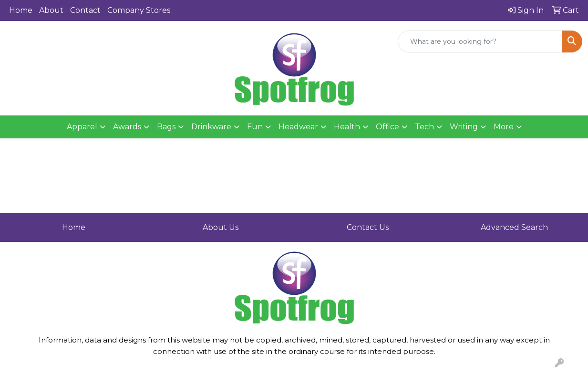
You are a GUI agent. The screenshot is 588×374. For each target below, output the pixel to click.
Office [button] (387, 127)
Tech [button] (424, 127)
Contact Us (368, 227)
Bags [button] (166, 127)
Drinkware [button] (211, 127)
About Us (221, 227)
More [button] (504, 127)
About (51, 10)
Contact (85, 10)
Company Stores (139, 10)
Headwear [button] (298, 127)
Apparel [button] (82, 127)
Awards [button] (127, 127)
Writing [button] (464, 127)
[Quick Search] (480, 42)
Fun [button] (255, 127)
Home (21, 10)
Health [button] (347, 127)
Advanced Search (514, 227)
